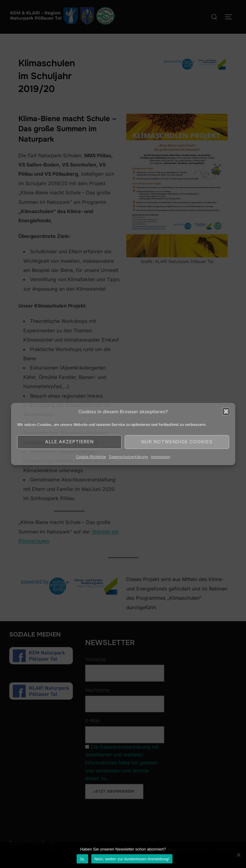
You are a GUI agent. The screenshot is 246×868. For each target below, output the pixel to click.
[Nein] (238, 855)
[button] (226, 411)
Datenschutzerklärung (129, 457)
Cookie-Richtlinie (91, 457)
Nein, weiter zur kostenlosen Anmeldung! (132, 859)
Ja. (82, 859)
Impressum (161, 457)
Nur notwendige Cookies (177, 442)
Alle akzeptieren (69, 442)
